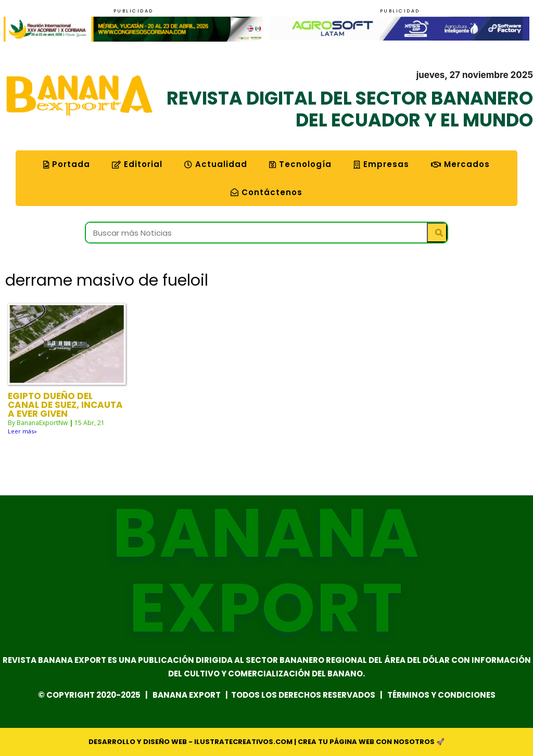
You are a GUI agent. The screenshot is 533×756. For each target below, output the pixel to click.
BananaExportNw (42, 423)
